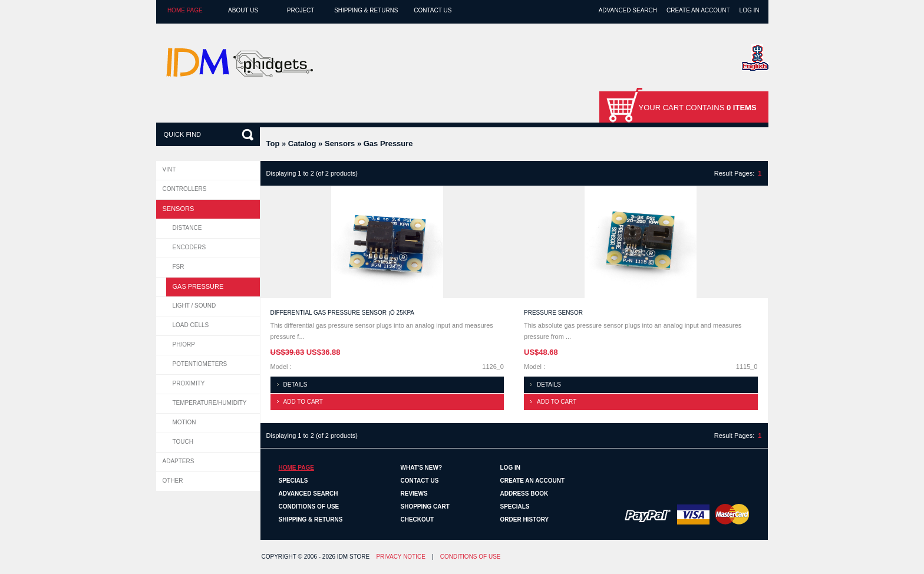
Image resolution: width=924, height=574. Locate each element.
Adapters (179, 461)
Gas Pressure (388, 143)
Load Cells (191, 325)
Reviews (414, 494)
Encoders (189, 247)
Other (173, 481)
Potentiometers (200, 364)
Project (301, 10)
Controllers (185, 189)
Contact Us (433, 10)
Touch (183, 442)
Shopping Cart (425, 507)
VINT (169, 169)
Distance (187, 228)
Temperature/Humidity (210, 403)
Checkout (418, 519)
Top (273, 143)
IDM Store (353, 557)
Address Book (524, 494)
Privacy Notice (401, 557)
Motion (184, 422)
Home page (185, 10)
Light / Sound (194, 306)
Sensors (340, 143)
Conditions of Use (309, 507)
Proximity (189, 383)
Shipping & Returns (366, 10)
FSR (179, 267)
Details (296, 385)
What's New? (422, 468)
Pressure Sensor (553, 313)
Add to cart (303, 402)
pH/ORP (184, 344)
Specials (293, 481)
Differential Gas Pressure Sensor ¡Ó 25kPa (343, 313)
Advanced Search (628, 10)
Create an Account (698, 10)
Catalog (302, 143)
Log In (750, 10)
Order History (525, 519)
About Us (243, 10)
